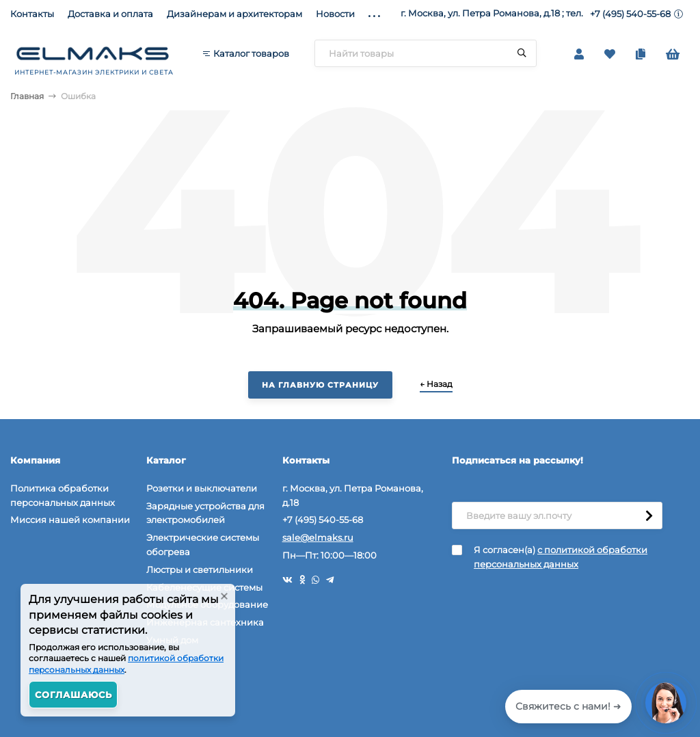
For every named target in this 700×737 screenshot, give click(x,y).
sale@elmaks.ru (318, 537)
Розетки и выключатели (202, 488)
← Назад (436, 384)
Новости (335, 14)
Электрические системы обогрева (203, 545)
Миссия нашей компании (70, 520)
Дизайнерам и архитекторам (234, 14)
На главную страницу (320, 385)
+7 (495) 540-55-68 (630, 14)
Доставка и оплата (110, 14)
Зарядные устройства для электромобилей (205, 513)
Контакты (32, 14)
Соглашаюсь (73, 695)
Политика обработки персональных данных (63, 495)
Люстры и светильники (200, 569)
